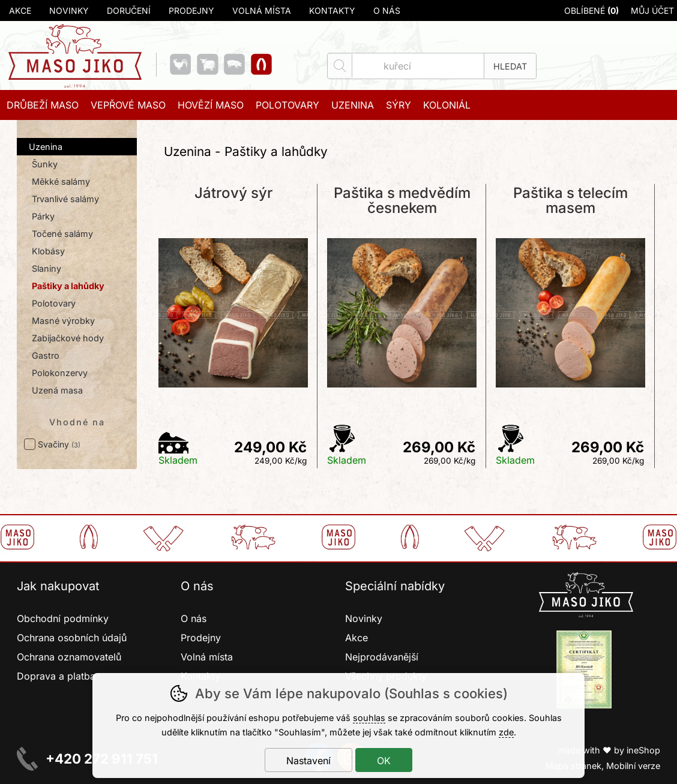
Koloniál (447, 105)
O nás (387, 10)
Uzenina (46, 147)
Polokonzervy (60, 373)
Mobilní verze (633, 766)
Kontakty (332, 10)
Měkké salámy (61, 181)
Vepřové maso (128, 105)
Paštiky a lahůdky (68, 286)
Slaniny (47, 268)
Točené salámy (62, 234)
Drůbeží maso (43, 105)
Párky (43, 216)
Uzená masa (57, 390)
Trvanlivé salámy (65, 199)
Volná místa (262, 10)
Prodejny (191, 10)
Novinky (69, 10)
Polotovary (54, 303)
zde (506, 732)
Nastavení (308, 761)
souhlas (369, 718)
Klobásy (48, 251)
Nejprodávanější (383, 657)
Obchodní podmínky (63, 618)
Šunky (45, 164)
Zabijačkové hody (68, 338)
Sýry (399, 105)
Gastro (46, 355)
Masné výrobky (63, 321)
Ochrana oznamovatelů (69, 657)
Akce (20, 10)
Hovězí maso (211, 105)
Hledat (510, 66)
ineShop (643, 750)
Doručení (129, 10)
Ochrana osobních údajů (72, 638)
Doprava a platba (56, 676)
